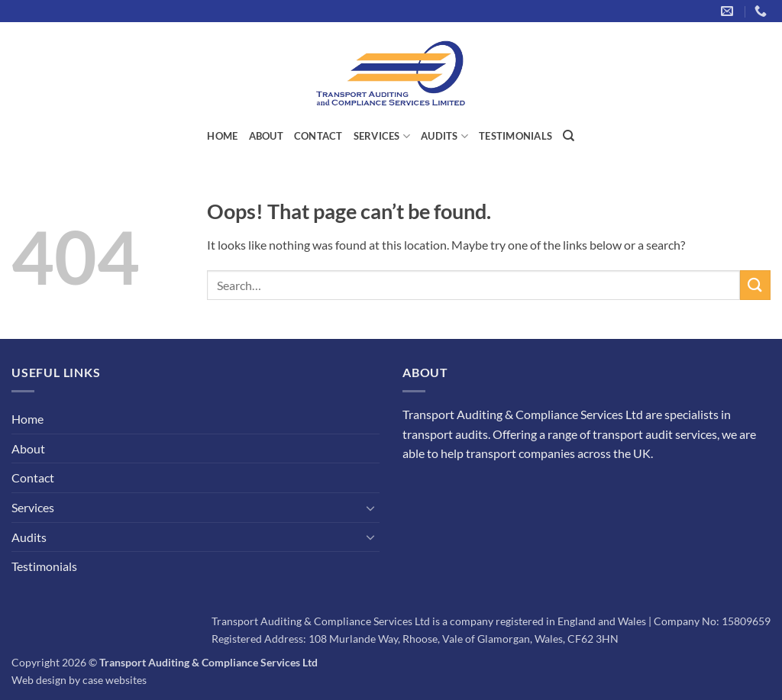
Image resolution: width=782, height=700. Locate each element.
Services (382, 136)
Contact (318, 136)
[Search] (569, 136)
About (266, 136)
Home (222, 136)
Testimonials (515, 136)
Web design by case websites (79, 680)
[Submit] (755, 285)
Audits (444, 136)
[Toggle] (370, 508)
